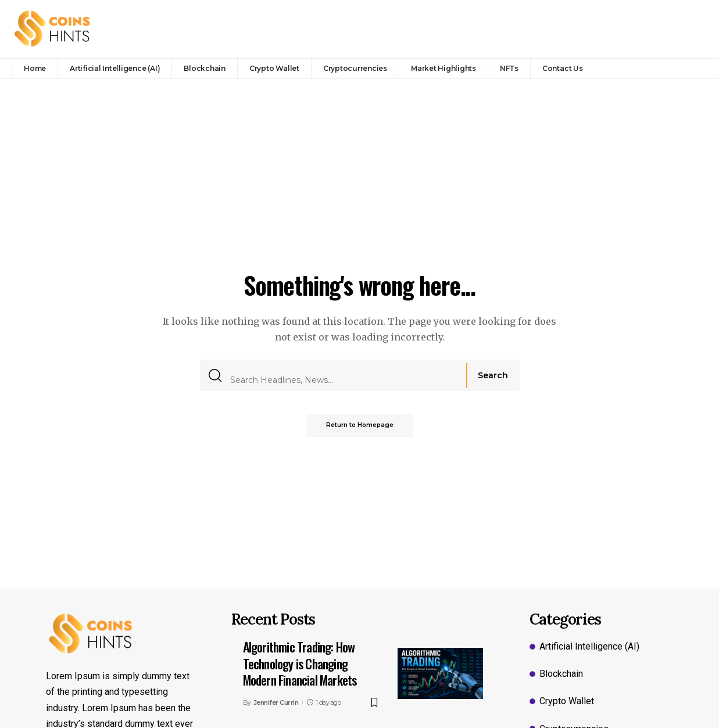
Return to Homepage (360, 426)
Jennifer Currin (276, 702)
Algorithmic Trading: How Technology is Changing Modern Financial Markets (300, 663)
